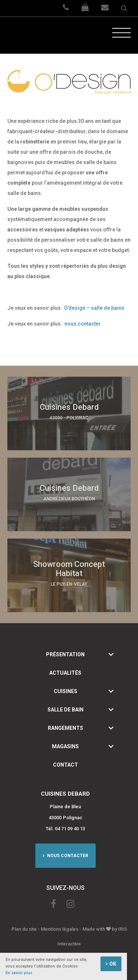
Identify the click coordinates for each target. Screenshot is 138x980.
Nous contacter (67, 856)
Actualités (65, 673)
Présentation (65, 654)
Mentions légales (60, 929)
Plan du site (24, 929)
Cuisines (66, 691)
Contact (66, 765)
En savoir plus (19, 973)
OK (113, 964)
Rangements (66, 728)
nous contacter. (83, 324)
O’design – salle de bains (94, 308)
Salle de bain (66, 710)
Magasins (65, 746)
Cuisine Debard (35, 35)
